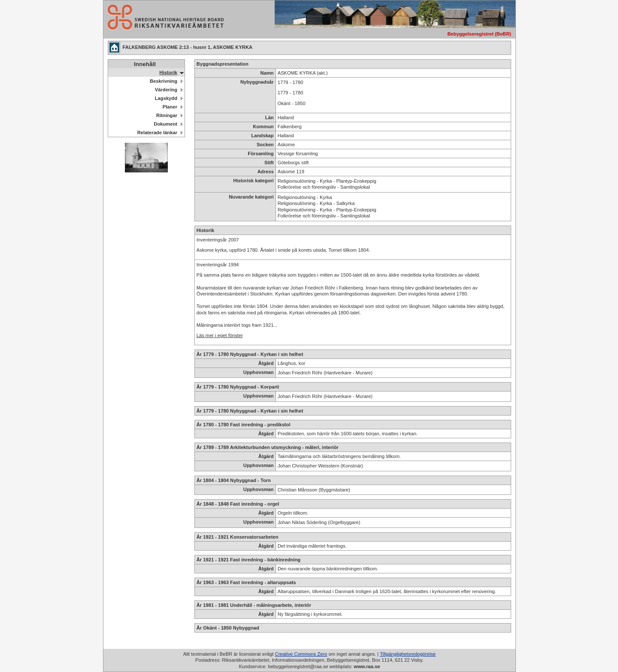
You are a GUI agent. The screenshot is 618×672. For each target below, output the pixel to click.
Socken (265, 145)
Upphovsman (259, 372)
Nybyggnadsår (257, 82)
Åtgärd (266, 363)
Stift (269, 163)
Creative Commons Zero (301, 654)
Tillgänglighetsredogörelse (408, 654)
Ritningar (167, 115)
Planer (170, 107)
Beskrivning (164, 81)
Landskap (262, 136)
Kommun (263, 127)
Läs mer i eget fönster (220, 335)
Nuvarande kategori (251, 197)
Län (270, 118)
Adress (266, 172)
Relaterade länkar (157, 133)
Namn (267, 73)
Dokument (165, 124)
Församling (261, 154)
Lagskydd (166, 98)
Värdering (166, 90)
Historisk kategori (253, 181)
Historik (168, 72)
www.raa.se (367, 666)
